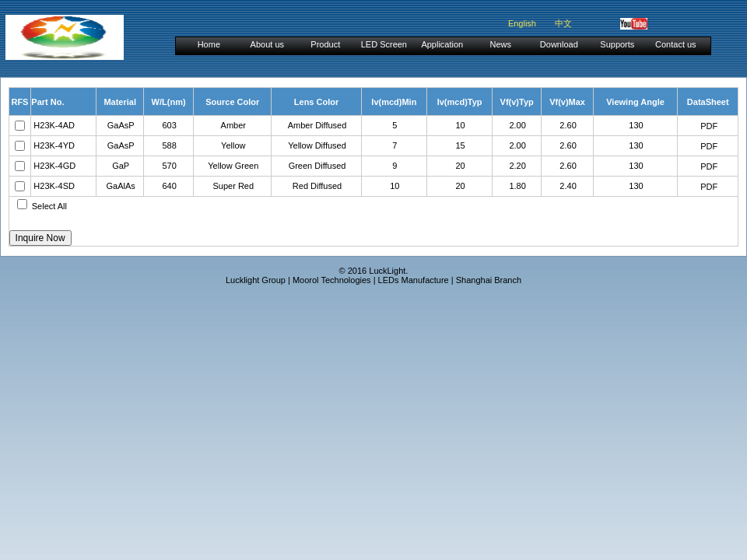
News (501, 44)
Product (325, 44)
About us (267, 44)
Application (442, 44)
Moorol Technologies (332, 280)
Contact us (676, 44)
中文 (563, 23)
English (522, 23)
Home (209, 44)
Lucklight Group (256, 280)
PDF (709, 126)
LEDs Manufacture (414, 280)
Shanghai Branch (489, 280)
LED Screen (384, 44)
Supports (617, 44)
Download (559, 44)
